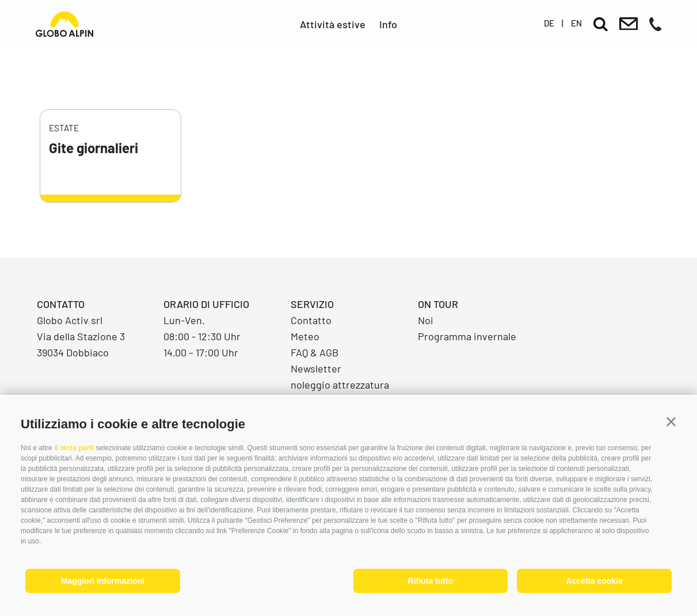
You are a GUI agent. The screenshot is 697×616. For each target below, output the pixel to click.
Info (388, 24)
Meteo (305, 336)
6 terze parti (74, 448)
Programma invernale (467, 336)
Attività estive (333, 24)
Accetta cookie (594, 581)
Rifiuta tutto (431, 581)
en (576, 23)
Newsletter (316, 368)
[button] (671, 422)
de (549, 23)
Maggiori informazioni (103, 581)
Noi (426, 320)
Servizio (312, 304)
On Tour (438, 304)
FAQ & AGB (315, 352)
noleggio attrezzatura (340, 385)
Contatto (311, 320)
